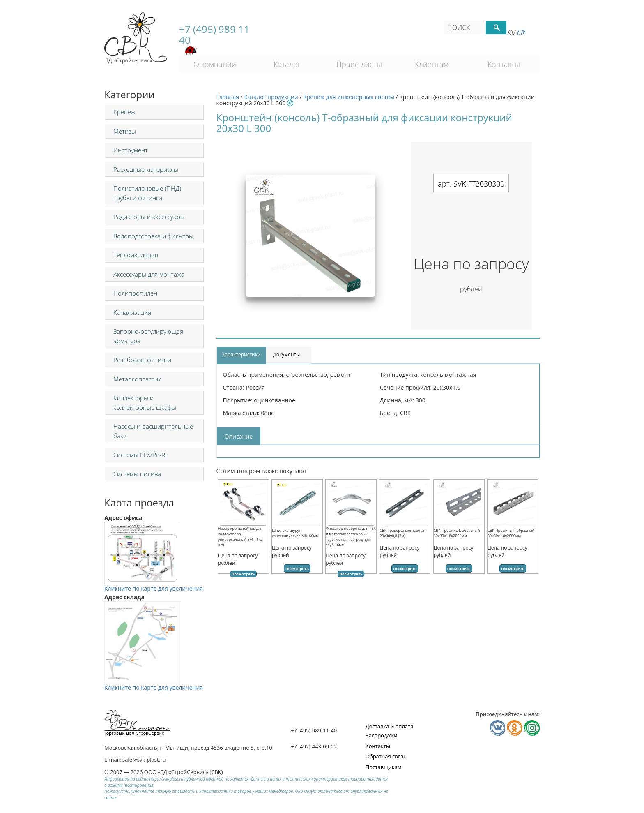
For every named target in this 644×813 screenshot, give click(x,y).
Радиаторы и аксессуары (149, 217)
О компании (215, 64)
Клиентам (432, 64)
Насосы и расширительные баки (153, 431)
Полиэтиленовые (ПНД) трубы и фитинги (147, 193)
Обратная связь (386, 756)
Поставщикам (384, 767)
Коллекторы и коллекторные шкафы (145, 403)
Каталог (287, 64)
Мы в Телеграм (532, 728)
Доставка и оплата (390, 726)
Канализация (132, 312)
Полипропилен (135, 293)
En (520, 32)
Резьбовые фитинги (142, 360)
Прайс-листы (359, 64)
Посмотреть (243, 574)
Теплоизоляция (136, 255)
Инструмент (131, 150)
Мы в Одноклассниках (515, 728)
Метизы (125, 131)
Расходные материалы (146, 169)
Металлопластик (137, 379)
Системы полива (137, 474)
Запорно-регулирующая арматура (148, 336)
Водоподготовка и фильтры (153, 236)
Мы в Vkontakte (497, 728)
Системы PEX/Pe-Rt (140, 455)
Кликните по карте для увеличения (154, 584)
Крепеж (124, 112)
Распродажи (382, 735)
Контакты (504, 64)
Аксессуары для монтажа (149, 274)
